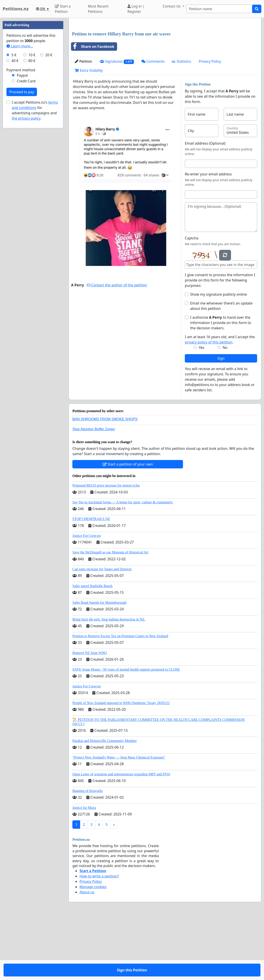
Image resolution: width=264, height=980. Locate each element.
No (225, 409)
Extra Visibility (89, 132)
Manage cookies (93, 949)
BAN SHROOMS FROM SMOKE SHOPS (105, 481)
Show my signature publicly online (218, 356)
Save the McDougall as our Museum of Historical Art (110, 614)
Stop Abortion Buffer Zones (94, 491)
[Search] (219, 9)
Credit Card (26, 214)
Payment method (21, 203)
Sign (221, 420)
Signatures (117, 123)
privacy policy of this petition (209, 404)
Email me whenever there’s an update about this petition (221, 368)
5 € (14, 188)
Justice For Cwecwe (87, 598)
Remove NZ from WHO (90, 715)
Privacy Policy (210, 123)
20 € (49, 188)
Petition (83, 123)
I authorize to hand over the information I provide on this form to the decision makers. (221, 385)
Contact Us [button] (172, 6)
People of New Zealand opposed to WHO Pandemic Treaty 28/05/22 (121, 765)
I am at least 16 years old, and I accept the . (220, 402)
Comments (153, 123)
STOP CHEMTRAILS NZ (91, 581)
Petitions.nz (16, 9)
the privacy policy (26, 251)
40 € (15, 194)
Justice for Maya (84, 870)
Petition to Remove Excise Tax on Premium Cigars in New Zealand (120, 698)
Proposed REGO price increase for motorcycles (106, 547)
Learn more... (20, 179)
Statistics (182, 123)
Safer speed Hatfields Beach (92, 648)
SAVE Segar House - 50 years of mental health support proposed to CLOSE (126, 731)
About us (87, 954)
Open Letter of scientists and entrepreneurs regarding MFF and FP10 (121, 836)
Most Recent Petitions (98, 9)
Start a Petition (63, 9)
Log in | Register (136, 9)
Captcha (192, 300)
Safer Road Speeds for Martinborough (99, 665)
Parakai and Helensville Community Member (105, 803)
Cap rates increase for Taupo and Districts (102, 631)
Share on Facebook (93, 109)
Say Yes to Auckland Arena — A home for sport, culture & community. (123, 564)
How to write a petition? (99, 938)
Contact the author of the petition (117, 347)
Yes (201, 409)
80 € (32, 194)
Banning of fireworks (88, 853)
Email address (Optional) (205, 205)
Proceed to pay (22, 225)
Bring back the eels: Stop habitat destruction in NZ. (109, 681)
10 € (32, 188)
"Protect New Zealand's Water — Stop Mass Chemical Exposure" (119, 819)
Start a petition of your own (128, 526)
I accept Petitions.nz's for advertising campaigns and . (35, 243)
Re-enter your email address (208, 236)
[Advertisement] (165, 56)
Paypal (22, 208)
